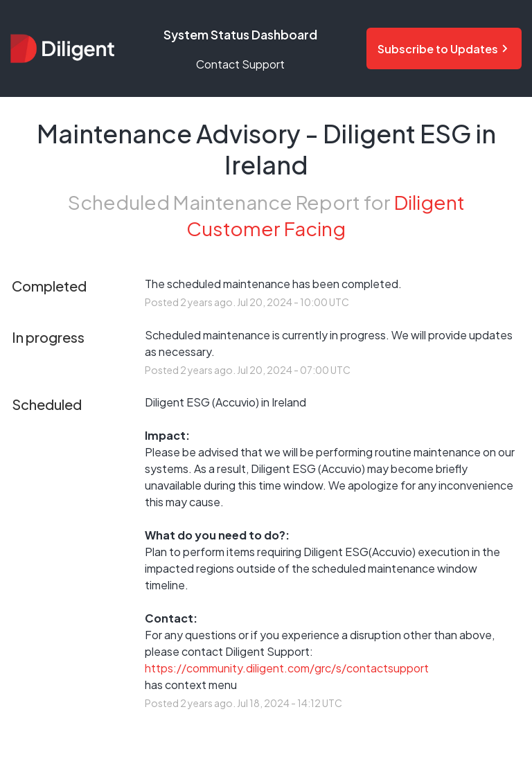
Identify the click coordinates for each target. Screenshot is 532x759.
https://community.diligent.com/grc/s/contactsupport (287, 668)
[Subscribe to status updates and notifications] (444, 48)
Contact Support (240, 64)
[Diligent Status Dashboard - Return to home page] (62, 48)
